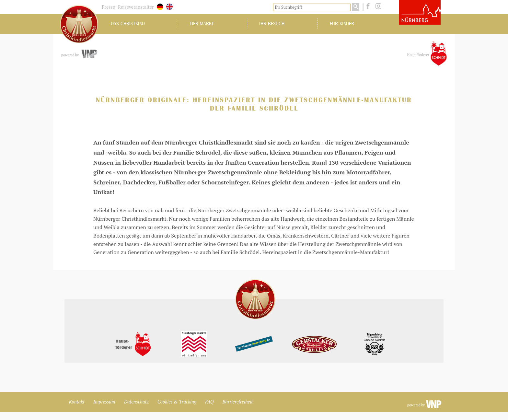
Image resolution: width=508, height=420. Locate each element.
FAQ (209, 402)
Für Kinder (342, 24)
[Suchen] (356, 7)
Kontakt (77, 402)
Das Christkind (128, 24)
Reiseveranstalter (136, 7)
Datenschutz (136, 402)
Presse (108, 7)
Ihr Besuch (272, 24)
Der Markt (202, 24)
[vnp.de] (89, 54)
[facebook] (367, 6)
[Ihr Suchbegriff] (312, 7)
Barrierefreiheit (238, 402)
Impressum (104, 402)
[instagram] (377, 6)
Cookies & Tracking (177, 402)
